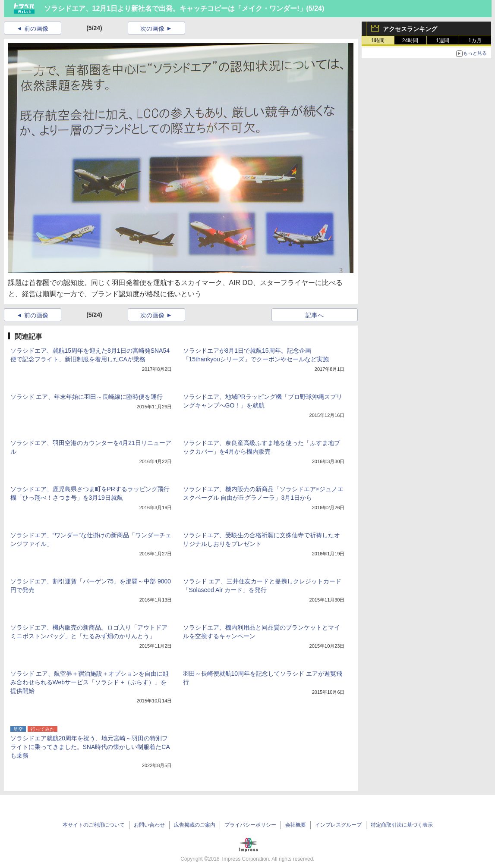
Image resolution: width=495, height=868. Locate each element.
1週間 (443, 41)
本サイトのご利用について (94, 825)
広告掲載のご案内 (195, 825)
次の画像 (152, 28)
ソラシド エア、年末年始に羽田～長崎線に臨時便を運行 (87, 397)
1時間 (378, 41)
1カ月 (475, 41)
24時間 (410, 41)
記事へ (315, 315)
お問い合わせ (149, 825)
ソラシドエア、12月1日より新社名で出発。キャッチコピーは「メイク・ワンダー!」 (175, 8)
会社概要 (296, 825)
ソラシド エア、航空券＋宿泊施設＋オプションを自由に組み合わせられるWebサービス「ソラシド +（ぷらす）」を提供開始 (90, 682)
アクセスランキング (410, 29)
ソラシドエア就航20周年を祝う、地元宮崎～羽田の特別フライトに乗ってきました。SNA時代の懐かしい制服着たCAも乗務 (90, 747)
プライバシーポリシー (250, 825)
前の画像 (36, 28)
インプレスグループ (338, 825)
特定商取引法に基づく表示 (402, 825)
